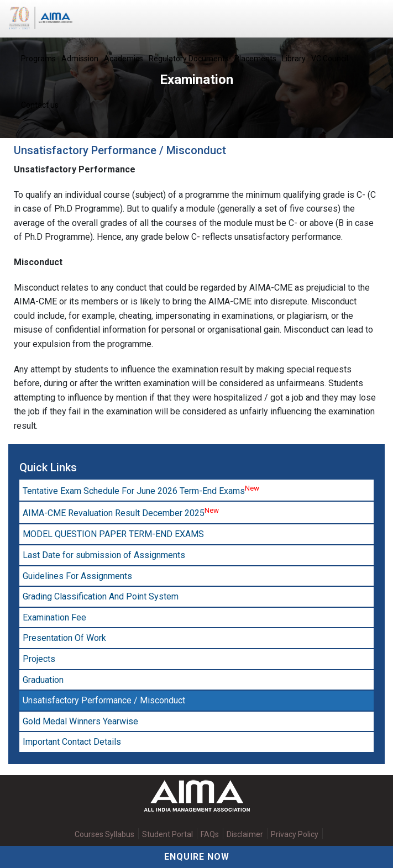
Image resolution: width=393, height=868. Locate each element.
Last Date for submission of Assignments (104, 555)
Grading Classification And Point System (101, 596)
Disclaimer (245, 834)
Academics (124, 59)
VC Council (330, 59)
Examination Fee (54, 617)
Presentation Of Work (64, 638)
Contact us (40, 105)
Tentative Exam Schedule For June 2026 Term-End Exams (141, 490)
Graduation (43, 680)
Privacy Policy (295, 834)
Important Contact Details (72, 742)
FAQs (210, 834)
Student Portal (167, 834)
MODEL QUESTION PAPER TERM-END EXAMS (113, 534)
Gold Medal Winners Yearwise (80, 721)
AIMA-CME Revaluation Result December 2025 (121, 512)
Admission (80, 59)
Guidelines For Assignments (77, 576)
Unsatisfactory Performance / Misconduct (104, 700)
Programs (38, 59)
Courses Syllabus (104, 834)
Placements (255, 59)
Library (294, 59)
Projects (39, 659)
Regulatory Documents (189, 59)
